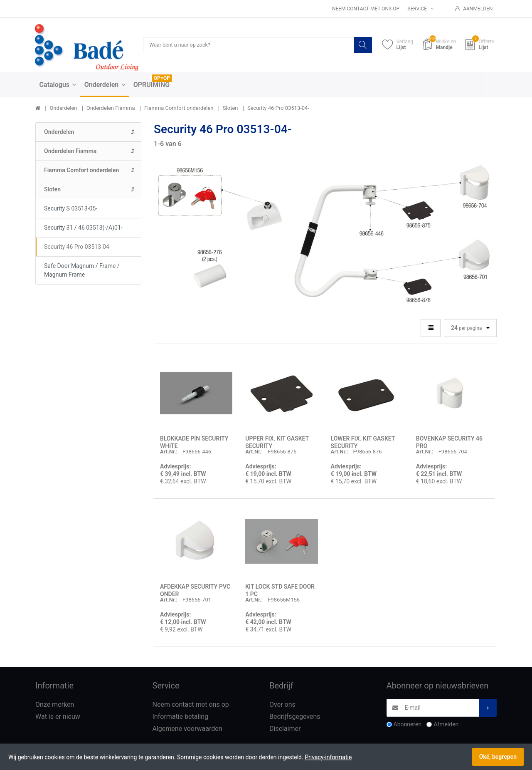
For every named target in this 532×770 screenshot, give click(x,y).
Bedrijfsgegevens (295, 717)
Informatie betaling (181, 717)
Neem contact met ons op (366, 9)
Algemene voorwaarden (187, 729)
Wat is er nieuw (58, 717)
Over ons (282, 705)
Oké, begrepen (498, 757)
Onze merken (55, 705)
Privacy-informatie (328, 757)
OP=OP (162, 79)
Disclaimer (285, 729)
